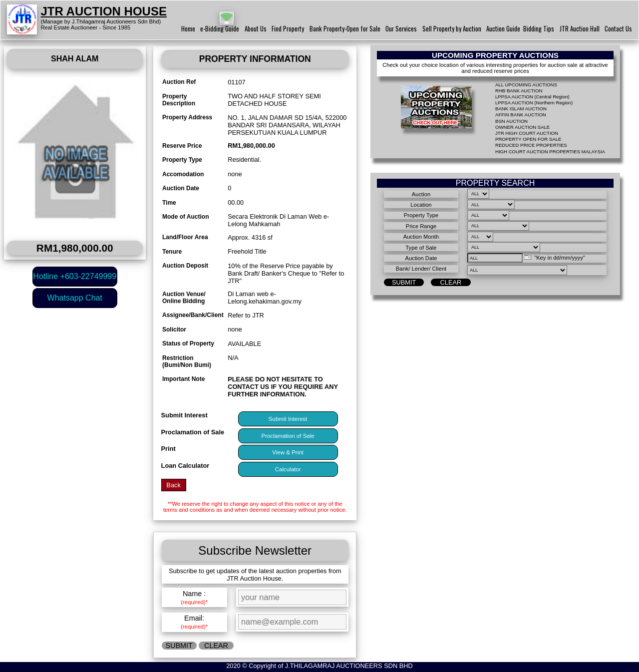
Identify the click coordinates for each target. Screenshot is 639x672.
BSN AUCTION (511, 121)
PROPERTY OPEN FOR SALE (528, 139)
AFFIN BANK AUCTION (521, 115)
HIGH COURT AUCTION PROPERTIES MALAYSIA (550, 152)
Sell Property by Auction (452, 29)
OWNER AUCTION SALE (522, 127)
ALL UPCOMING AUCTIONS (526, 85)
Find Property (288, 29)
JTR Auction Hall (580, 29)
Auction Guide (503, 29)
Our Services (401, 29)
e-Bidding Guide (220, 29)
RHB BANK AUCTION (519, 91)
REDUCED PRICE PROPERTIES (531, 145)
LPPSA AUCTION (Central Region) (532, 97)
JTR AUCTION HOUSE (104, 11)
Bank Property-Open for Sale (345, 29)
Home (188, 29)
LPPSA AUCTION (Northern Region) (534, 103)
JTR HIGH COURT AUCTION (527, 133)
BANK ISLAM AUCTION (521, 109)
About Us (256, 29)
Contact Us (618, 29)
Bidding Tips (539, 29)
